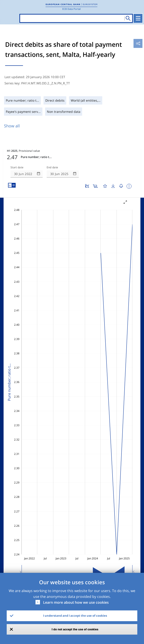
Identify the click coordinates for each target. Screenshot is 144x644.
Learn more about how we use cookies (76, 602)
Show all (12, 126)
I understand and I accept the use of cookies (75, 616)
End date (52, 167)
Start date (17, 167)
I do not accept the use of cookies (75, 629)
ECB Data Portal (71, 9)
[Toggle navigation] (138, 18)
